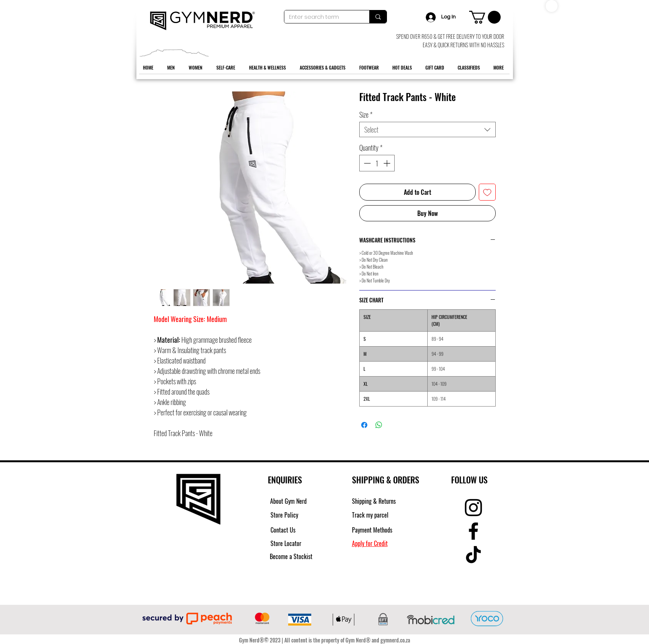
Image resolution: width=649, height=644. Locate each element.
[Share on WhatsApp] (379, 425)
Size (366, 115)
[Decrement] (366, 163)
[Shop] (552, 6)
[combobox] (427, 129)
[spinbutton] (377, 163)
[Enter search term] (321, 17)
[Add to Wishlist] (487, 192)
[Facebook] (473, 531)
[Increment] (388, 163)
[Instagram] (473, 508)
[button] (485, 17)
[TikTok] (473, 554)
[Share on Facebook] (364, 425)
